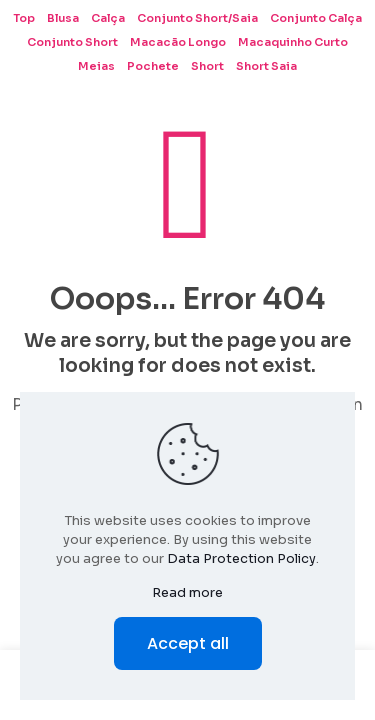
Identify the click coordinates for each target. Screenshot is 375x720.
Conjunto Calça (316, 18)
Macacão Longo (178, 42)
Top (24, 18)
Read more (187, 592)
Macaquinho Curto (293, 42)
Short (207, 66)
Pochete (153, 66)
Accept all (188, 643)
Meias (96, 66)
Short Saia (266, 66)
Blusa (63, 18)
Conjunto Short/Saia (197, 18)
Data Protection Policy (241, 558)
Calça (108, 18)
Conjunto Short (72, 42)
